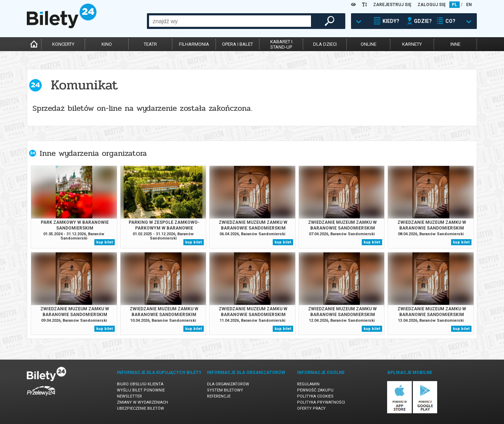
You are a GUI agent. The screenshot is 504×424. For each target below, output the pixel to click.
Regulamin (308, 384)
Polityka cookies (315, 396)
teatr (150, 44)
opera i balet (238, 44)
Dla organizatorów (228, 384)
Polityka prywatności (321, 402)
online (369, 44)
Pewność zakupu (315, 390)
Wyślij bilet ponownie (141, 390)
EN (469, 5)
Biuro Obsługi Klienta (140, 384)
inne (455, 44)
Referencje (219, 396)
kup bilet (105, 242)
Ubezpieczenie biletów (140, 408)
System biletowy (225, 390)
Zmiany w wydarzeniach (142, 402)
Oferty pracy (311, 408)
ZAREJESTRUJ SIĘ (392, 5)
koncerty (63, 44)
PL (454, 5)
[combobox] (230, 21)
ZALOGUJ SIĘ (432, 5)
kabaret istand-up (281, 44)
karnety (412, 44)
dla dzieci (325, 44)
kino (107, 44)
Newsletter (129, 396)
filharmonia (194, 44)
